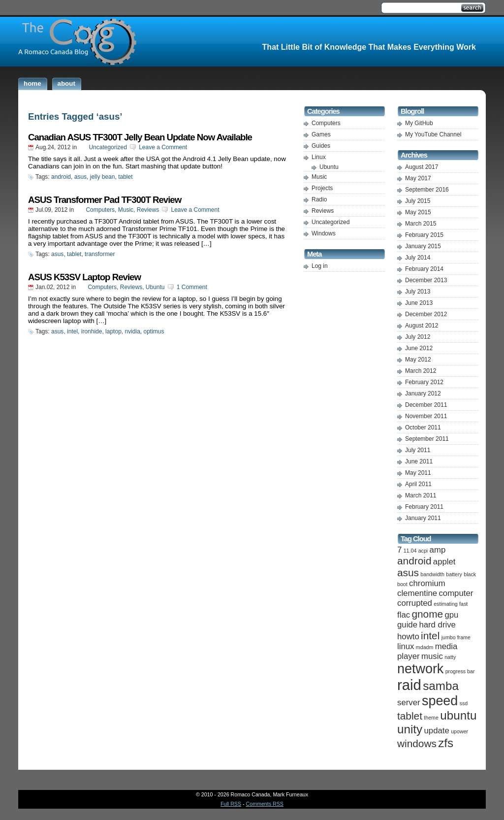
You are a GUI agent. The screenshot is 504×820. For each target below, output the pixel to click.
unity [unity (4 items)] (410, 729)
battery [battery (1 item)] (454, 574)
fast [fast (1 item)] (463, 604)
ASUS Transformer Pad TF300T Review (105, 200)
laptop (113, 331)
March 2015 (421, 224)
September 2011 (427, 439)
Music (126, 210)
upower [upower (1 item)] (459, 731)
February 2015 (424, 235)
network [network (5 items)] (420, 669)
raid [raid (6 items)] (409, 685)
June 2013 (419, 303)
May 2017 (418, 178)
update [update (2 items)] (437, 731)
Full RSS (231, 804)
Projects (322, 188)
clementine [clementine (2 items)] (417, 593)
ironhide (92, 331)
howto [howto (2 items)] (408, 637)
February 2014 (424, 269)
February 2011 (424, 507)
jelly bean (103, 177)
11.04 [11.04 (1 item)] (410, 551)
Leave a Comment (163, 147)
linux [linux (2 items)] (406, 646)
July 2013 (418, 292)
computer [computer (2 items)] (456, 593)
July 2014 (418, 258)
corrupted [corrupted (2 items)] (415, 603)
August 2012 (422, 326)
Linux (319, 157)
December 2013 (426, 280)
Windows (324, 233)
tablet (125, 177)
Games (321, 134)
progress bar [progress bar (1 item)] (460, 671)
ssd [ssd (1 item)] (464, 703)
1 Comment (192, 287)
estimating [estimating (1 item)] (446, 604)
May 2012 (418, 360)
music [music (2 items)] (432, 656)
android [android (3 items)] (414, 561)
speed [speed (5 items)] (440, 701)
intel (72, 331)
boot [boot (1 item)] (402, 584)
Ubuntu (155, 287)
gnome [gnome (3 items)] (427, 614)
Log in (320, 266)
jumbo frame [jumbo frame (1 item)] (456, 637)
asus (80, 177)
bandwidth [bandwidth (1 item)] (432, 574)
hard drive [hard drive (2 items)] (437, 625)
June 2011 (419, 461)
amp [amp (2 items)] (438, 550)
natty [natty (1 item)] (450, 657)
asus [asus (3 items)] (408, 573)
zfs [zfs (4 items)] (446, 743)
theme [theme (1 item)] (431, 718)
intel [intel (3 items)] (430, 636)
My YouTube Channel (433, 134)
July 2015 (418, 201)
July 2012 (418, 337)
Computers (100, 210)
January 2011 (423, 518)
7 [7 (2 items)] (399, 550)
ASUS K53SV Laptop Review (84, 277)
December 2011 (426, 405)
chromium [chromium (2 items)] (427, 583)
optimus (154, 331)
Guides (321, 146)
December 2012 (426, 314)
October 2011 (423, 427)
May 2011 (418, 473)
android (61, 177)
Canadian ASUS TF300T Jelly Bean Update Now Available (140, 137)
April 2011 (418, 484)
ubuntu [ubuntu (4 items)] (458, 715)
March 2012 (421, 371)
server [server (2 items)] (409, 703)
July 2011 (418, 450)
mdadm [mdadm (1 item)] (425, 647)
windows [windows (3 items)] (417, 743)
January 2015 (423, 246)
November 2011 (426, 416)
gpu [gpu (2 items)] (451, 615)
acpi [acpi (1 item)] (423, 551)
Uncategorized (108, 147)
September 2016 (427, 190)
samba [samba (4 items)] (441, 686)
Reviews (148, 210)
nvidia (132, 331)
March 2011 (421, 495)
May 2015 (418, 212)
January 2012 (423, 394)
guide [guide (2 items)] (407, 625)
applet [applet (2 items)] (444, 562)
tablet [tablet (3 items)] (410, 716)
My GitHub (419, 123)
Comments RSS (265, 804)
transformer (100, 254)
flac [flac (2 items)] (404, 615)
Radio (319, 199)
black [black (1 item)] (470, 574)
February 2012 (424, 382)
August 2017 (422, 167)
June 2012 (419, 348)
